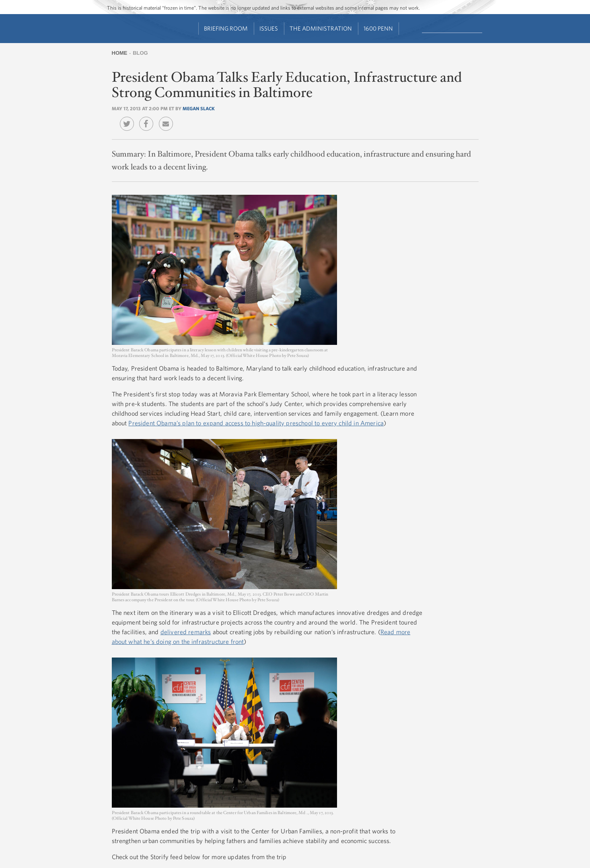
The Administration (321, 28)
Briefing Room (226, 28)
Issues (269, 28)
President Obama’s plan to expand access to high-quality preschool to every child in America (256, 423)
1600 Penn (378, 28)
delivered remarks (186, 632)
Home (120, 53)
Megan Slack (199, 108)
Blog (140, 53)
